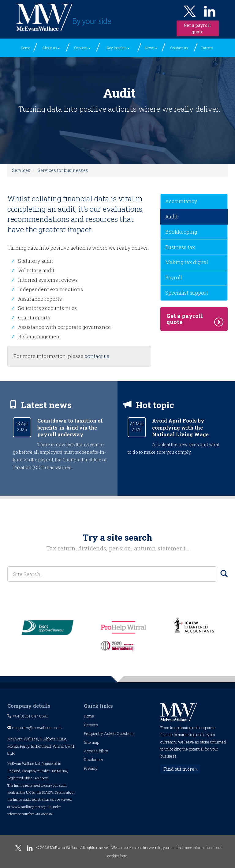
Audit (172, 216)
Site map (91, 742)
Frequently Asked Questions (109, 733)
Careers (207, 48)
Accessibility (96, 751)
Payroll (174, 277)
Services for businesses (63, 170)
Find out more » (180, 769)
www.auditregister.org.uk (31, 807)
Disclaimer (94, 759)
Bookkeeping (181, 232)
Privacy (91, 768)
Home (25, 48)
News (151, 48)
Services (82, 48)
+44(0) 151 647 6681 (28, 716)
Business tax (180, 247)
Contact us (179, 48)
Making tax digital (187, 262)
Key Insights (118, 48)
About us (51, 48)
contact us (97, 356)
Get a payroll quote (198, 28)
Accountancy (181, 201)
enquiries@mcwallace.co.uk (35, 728)
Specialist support (187, 293)
